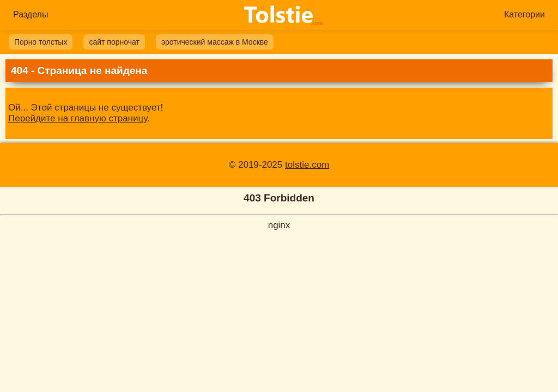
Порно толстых (41, 42)
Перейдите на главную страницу (78, 118)
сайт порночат (114, 42)
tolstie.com (307, 165)
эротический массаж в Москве (215, 42)
